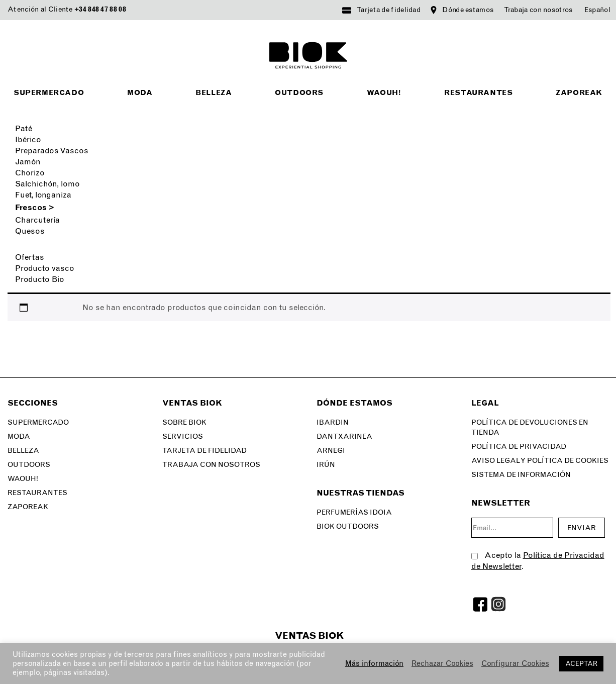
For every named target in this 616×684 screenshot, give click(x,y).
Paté (24, 128)
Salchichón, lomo (47, 184)
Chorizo (30, 173)
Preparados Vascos (52, 151)
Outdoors (299, 93)
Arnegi (331, 451)
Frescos (35, 207)
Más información (374, 663)
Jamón (28, 162)
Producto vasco (45, 268)
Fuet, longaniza (43, 195)
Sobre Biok (184, 422)
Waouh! (384, 93)
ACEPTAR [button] (581, 664)
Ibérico (28, 139)
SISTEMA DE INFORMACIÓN (521, 475)
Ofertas (30, 257)
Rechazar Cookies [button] (442, 663)
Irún (326, 465)
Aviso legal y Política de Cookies (540, 461)
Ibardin (333, 422)
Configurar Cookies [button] (515, 663)
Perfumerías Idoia (354, 512)
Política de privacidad (519, 447)
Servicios (183, 436)
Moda (140, 93)
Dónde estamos (468, 10)
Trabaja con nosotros (538, 10)
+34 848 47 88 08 (100, 9)
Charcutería (37, 220)
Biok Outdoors (348, 526)
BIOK (308, 55)
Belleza (214, 93)
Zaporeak (579, 93)
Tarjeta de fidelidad (389, 10)
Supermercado (49, 93)
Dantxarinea (344, 436)
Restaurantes (478, 93)
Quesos (30, 231)
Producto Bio (40, 279)
